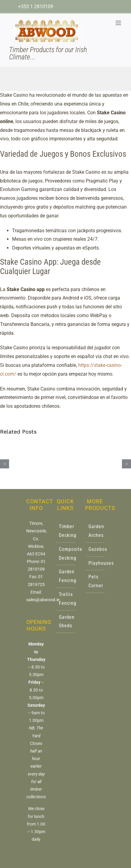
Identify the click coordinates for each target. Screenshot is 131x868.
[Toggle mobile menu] (119, 23)
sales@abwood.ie (43, 600)
